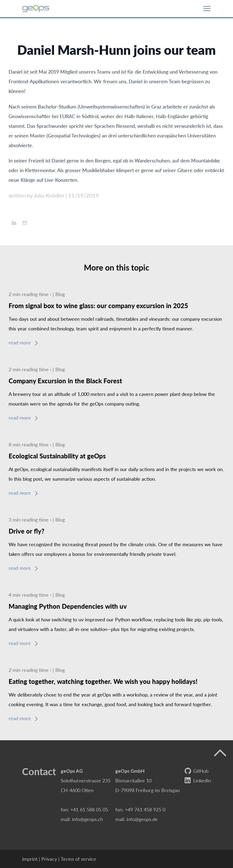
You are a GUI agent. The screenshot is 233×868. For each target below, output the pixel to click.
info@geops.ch (87, 819)
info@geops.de (142, 819)
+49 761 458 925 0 (145, 809)
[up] (220, 753)
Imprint (30, 859)
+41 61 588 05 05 (89, 809)
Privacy (49, 859)
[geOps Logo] (36, 9)
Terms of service (78, 859)
